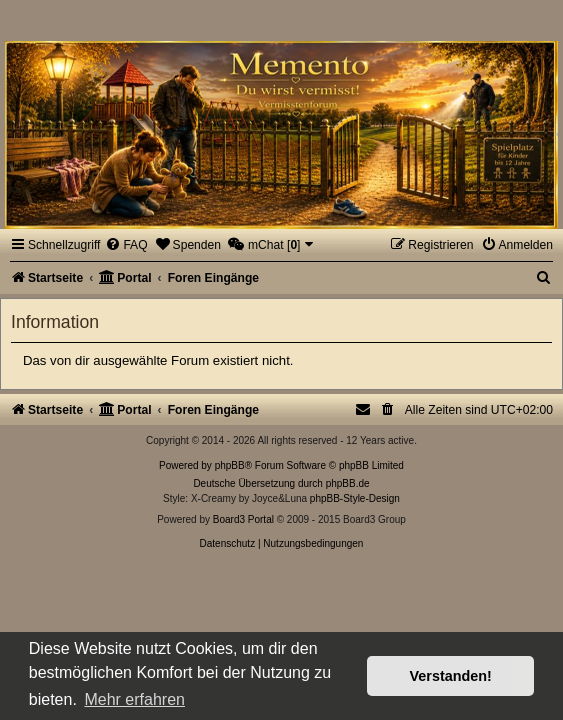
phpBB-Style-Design (355, 498)
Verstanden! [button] (451, 676)
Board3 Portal (243, 519)
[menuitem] (126, 245)
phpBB (230, 465)
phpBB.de (348, 483)
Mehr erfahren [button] (134, 699)
